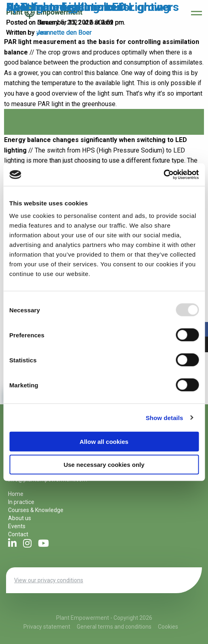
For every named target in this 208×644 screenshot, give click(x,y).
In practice (21, 502)
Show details (165, 417)
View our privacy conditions (49, 580)
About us (20, 518)
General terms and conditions (114, 627)
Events (17, 526)
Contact (18, 534)
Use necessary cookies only (104, 464)
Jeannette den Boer (64, 32)
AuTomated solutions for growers (92, 7)
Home (16, 494)
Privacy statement (47, 627)
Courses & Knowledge (36, 510)
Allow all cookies (104, 442)
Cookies (168, 627)
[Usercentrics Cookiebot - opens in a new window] (163, 175)
